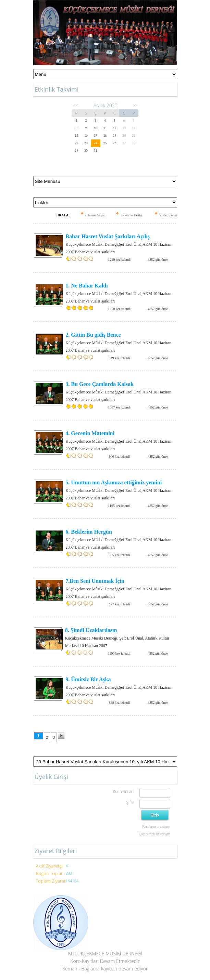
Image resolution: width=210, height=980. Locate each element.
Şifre (131, 802)
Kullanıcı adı (123, 791)
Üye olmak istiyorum (154, 834)
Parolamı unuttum (156, 827)
